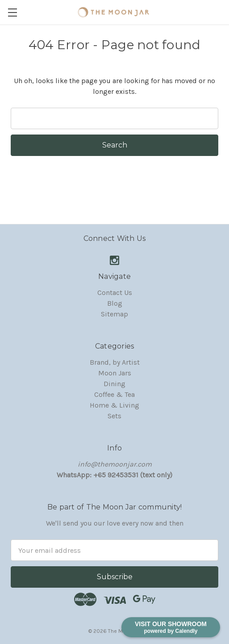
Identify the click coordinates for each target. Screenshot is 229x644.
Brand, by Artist (115, 362)
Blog (115, 303)
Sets (114, 416)
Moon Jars (115, 373)
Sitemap (114, 314)
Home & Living (114, 405)
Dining (114, 384)
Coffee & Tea (114, 394)
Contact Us (115, 293)
